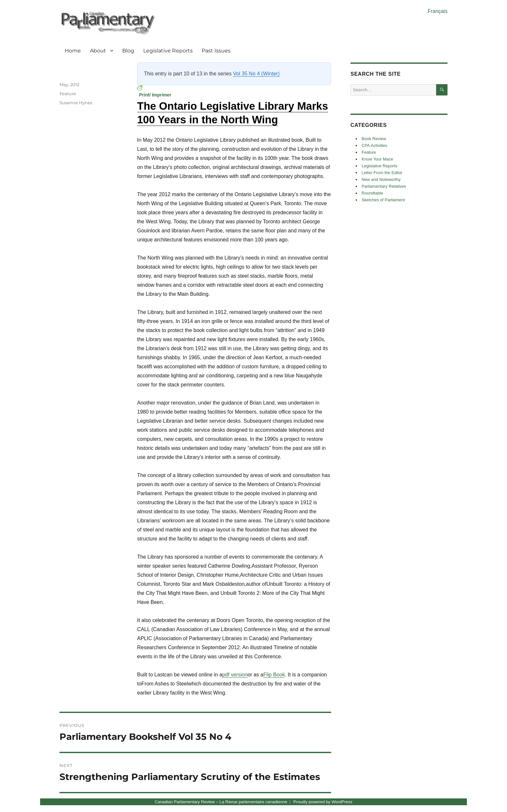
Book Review (374, 139)
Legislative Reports (168, 51)
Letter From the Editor (382, 173)
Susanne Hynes (76, 103)
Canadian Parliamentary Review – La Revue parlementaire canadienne (221, 802)
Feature (68, 94)
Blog (128, 51)
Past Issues (216, 51)
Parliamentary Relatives (384, 186)
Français (438, 11)
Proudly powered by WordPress (323, 802)
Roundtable (372, 193)
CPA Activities (374, 145)
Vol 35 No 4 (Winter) (256, 74)
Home (73, 51)
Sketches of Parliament (383, 200)
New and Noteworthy (381, 179)
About (98, 51)
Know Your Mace (377, 159)
